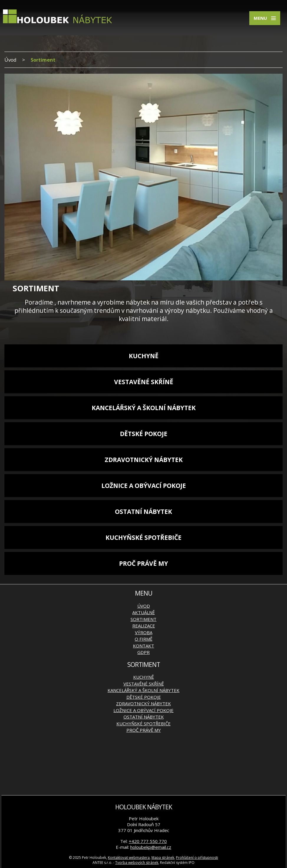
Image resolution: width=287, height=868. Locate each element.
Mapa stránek (163, 858)
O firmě (143, 639)
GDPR (143, 652)
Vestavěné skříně (144, 382)
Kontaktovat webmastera (129, 858)
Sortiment (143, 619)
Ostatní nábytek (143, 512)
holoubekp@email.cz (151, 847)
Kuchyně (144, 356)
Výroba (144, 632)
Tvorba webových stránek (137, 863)
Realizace (144, 626)
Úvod (10, 60)
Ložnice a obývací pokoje (144, 486)
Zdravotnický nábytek (144, 460)
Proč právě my (143, 563)
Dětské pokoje (144, 434)
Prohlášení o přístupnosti (197, 858)
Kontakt (143, 646)
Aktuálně (143, 612)
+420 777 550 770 (148, 841)
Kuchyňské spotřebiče (143, 537)
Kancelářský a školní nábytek (144, 408)
